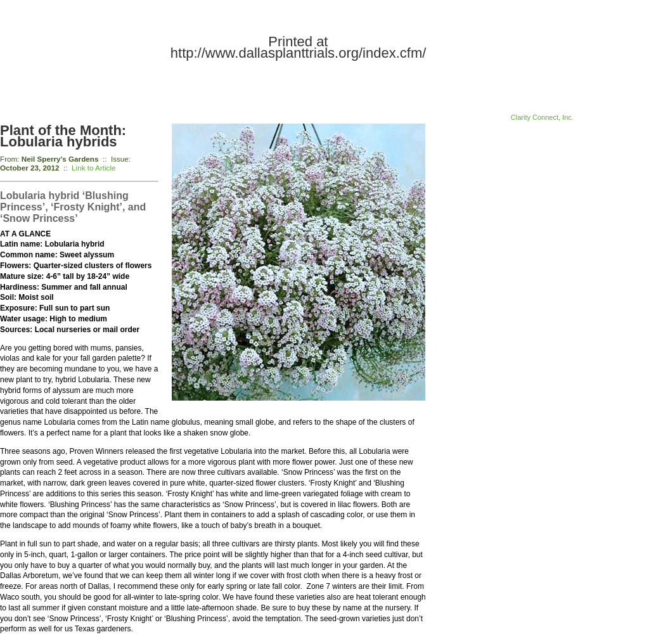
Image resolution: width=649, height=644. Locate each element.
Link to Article (94, 168)
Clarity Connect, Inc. (542, 117)
